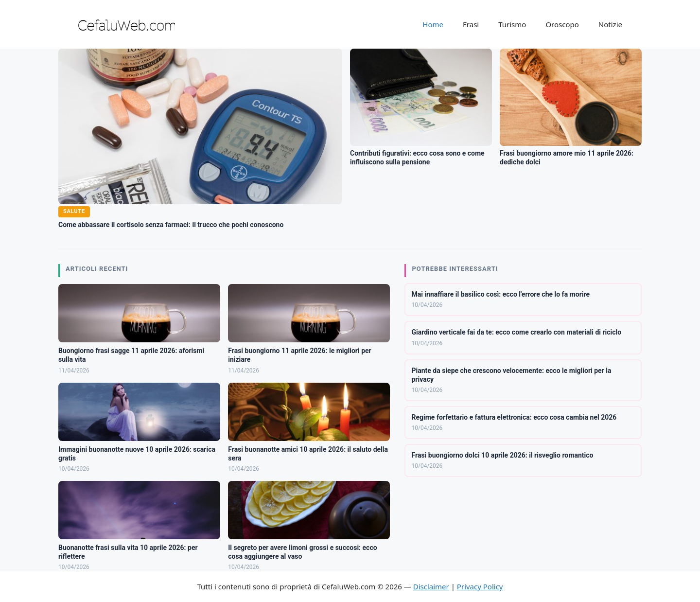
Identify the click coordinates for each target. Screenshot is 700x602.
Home (433, 24)
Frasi (471, 24)
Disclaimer (431, 586)
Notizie (610, 24)
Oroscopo (562, 24)
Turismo (512, 24)
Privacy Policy (480, 586)
